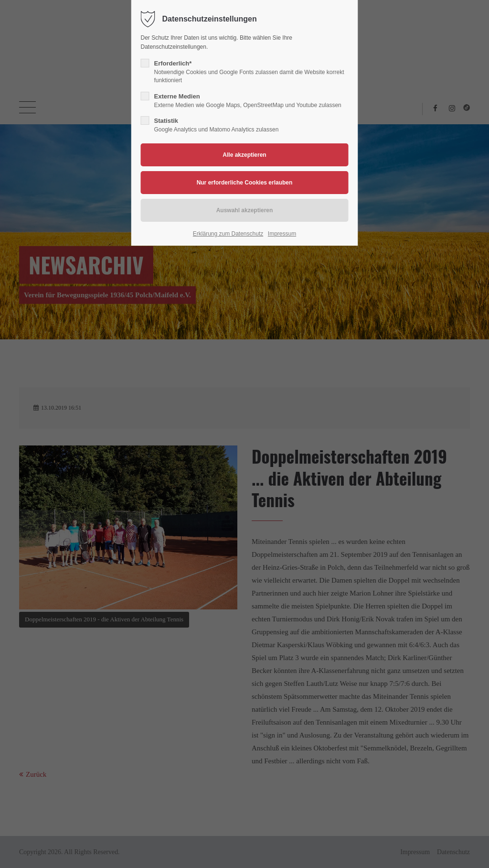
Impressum (282, 234)
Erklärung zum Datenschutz (228, 234)
